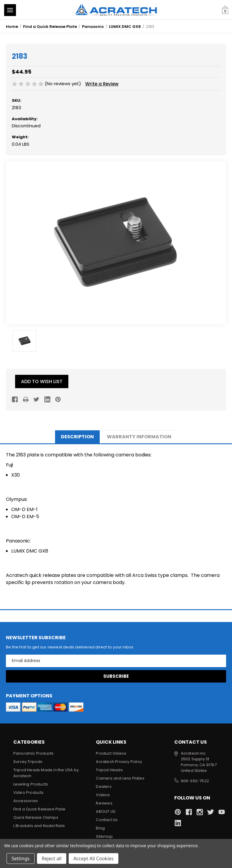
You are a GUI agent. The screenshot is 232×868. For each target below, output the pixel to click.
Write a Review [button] (102, 84)
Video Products (29, 792)
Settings (21, 859)
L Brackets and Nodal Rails (39, 826)
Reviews (104, 803)
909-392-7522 (195, 781)
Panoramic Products (34, 753)
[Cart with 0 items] (225, 10)
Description (77, 437)
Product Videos (111, 753)
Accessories (26, 801)
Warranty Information (139, 437)
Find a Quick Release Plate (39, 809)
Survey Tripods (28, 762)
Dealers (104, 787)
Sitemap (104, 836)
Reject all (52, 859)
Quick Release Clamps (36, 817)
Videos (103, 795)
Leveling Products (31, 784)
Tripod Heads (109, 770)
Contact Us (107, 820)
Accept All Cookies (94, 859)
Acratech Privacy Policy (119, 762)
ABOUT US (106, 811)
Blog (100, 828)
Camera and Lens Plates (120, 778)
